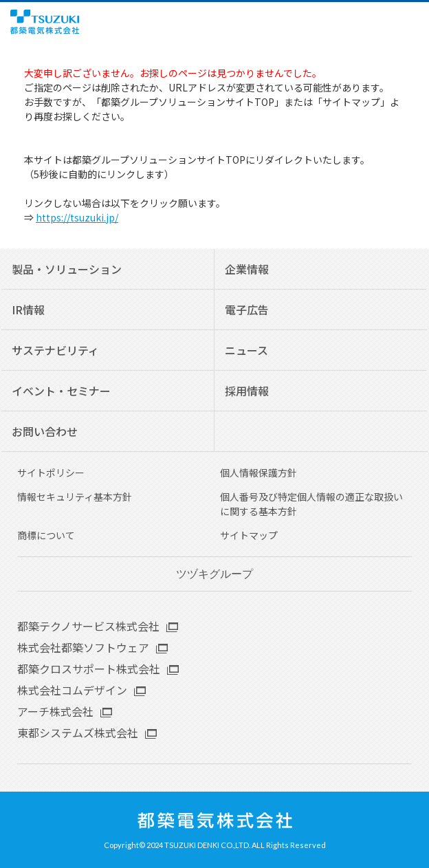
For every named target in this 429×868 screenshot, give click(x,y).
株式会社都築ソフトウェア (83, 647)
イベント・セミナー (61, 391)
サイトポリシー (51, 473)
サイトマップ (249, 535)
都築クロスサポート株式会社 (89, 669)
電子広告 (247, 310)
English (394, 22)
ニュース (246, 350)
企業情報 (247, 269)
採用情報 (247, 391)
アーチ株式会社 (55, 711)
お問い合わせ (45, 431)
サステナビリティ (55, 350)
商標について (46, 535)
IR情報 (28, 310)
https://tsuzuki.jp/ (77, 217)
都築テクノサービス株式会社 (88, 626)
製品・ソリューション (67, 269)
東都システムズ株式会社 (78, 733)
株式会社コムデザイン (72, 690)
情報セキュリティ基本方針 (75, 497)
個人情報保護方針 (258, 473)
